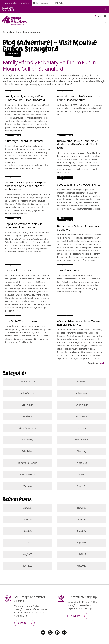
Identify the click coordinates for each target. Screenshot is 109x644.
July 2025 (81, 554)
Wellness (28, 486)
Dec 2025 (28, 531)
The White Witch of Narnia (21, 321)
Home (18, 32)
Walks (81, 475)
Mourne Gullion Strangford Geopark (24, 204)
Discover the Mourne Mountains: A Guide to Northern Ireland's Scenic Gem (78, 145)
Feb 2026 (28, 520)
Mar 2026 (81, 508)
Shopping (81, 451)
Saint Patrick (28, 451)
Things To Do (81, 463)
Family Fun (28, 417)
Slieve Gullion (84, 285)
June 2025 (28, 566)
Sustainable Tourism (28, 463)
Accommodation (28, 382)
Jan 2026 (81, 520)
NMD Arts (58, 3)
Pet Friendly (28, 440)
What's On (81, 486)
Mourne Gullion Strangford (16, 3)
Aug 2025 (28, 554)
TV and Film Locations (18, 271)
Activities (81, 382)
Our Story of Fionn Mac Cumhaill (24, 141)
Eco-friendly (28, 405)
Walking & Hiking (28, 475)
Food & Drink (81, 417)
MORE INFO (22, 623)
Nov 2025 (81, 531)
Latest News (81, 428)
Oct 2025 (28, 543)
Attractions (81, 393)
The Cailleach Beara (69, 271)
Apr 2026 (28, 508)
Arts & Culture (28, 393)
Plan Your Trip (81, 440)
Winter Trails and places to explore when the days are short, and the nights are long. (26, 186)
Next (102, 363)
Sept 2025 (81, 543)
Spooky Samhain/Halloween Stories (79, 185)
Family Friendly (81, 405)
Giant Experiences (28, 428)
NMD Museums (41, 3)
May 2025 (81, 566)
